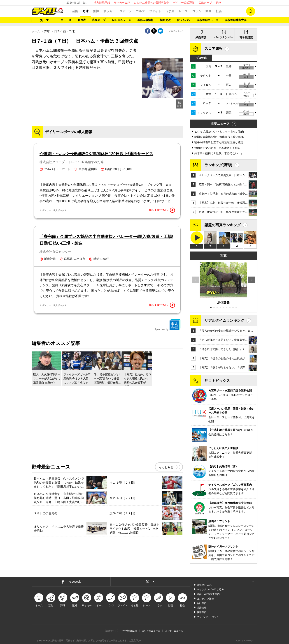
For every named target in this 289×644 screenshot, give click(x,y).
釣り (219, 3)
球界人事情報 (145, 20)
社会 (219, 11)
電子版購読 (246, 37)
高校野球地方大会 (236, 20)
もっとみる (166, 467)
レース (183, 11)
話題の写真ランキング (223, 225)
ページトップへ (253, 582)
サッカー (109, 11)
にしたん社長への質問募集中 (151, 3)
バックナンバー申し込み (210, 589)
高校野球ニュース (208, 20)
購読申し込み (204, 585)
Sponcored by (168, 325)
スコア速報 (214, 49)
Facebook (75, 582)
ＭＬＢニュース (121, 20)
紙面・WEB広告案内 (208, 594)
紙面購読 (201, 37)
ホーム (36, 31)
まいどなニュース (151, 631)
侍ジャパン (184, 20)
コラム (197, 11)
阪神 (96, 11)
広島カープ (205, 3)
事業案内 (202, 612)
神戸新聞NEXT (130, 631)
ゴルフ (140, 11)
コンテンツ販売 (205, 599)
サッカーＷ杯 (122, 3)
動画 (208, 11)
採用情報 (202, 608)
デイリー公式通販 (184, 3)
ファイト (155, 11)
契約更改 (165, 20)
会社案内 (202, 603)
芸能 (75, 11)
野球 (86, 11)
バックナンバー (224, 37)
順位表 (82, 20)
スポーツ (126, 11)
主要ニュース (220, 124)
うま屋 (170, 11)
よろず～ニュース (174, 631)
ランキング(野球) (218, 165)
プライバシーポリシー (209, 617)
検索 (251, 11)
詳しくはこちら (162, 210)
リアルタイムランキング (224, 320)
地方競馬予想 (102, 3)
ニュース (66, 20)
